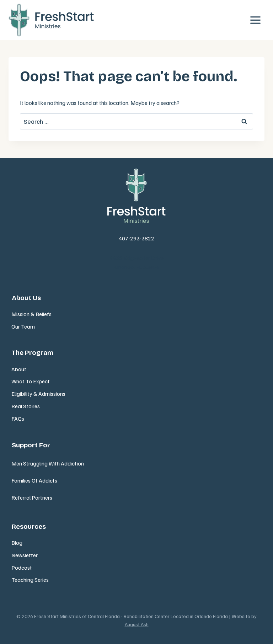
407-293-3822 (136, 238)
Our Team (23, 326)
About (19, 369)
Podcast (22, 568)
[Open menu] (255, 20)
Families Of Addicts (34, 480)
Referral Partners (32, 497)
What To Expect (31, 381)
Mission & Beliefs (31, 314)
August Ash (137, 624)
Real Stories (26, 406)
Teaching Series (30, 580)
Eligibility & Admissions (38, 394)
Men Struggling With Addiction (48, 463)
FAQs (18, 419)
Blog (17, 543)
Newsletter (25, 555)
